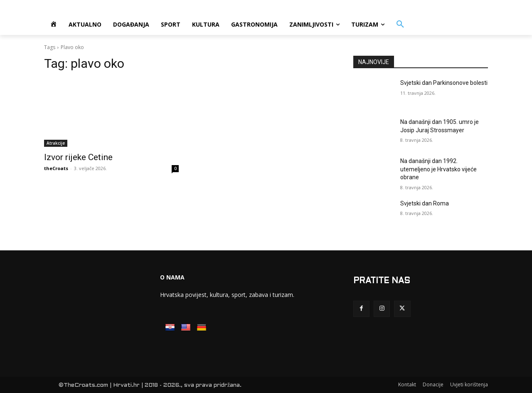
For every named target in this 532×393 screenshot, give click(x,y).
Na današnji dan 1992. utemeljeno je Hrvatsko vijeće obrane (438, 169)
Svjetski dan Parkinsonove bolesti (444, 83)
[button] (400, 25)
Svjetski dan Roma (425, 203)
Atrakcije (56, 143)
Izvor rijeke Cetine (78, 157)
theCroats (56, 168)
